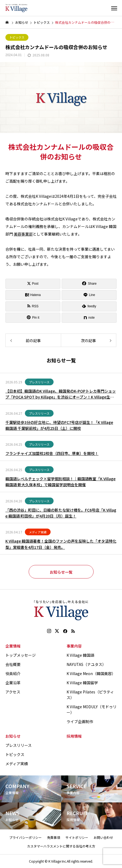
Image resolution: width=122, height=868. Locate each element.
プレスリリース (39, 382)
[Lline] (89, 295)
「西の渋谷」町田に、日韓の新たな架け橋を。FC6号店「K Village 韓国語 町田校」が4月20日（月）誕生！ (61, 513)
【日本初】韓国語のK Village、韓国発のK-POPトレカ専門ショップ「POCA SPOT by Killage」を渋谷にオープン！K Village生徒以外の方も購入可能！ (61, 394)
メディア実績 (38, 532)
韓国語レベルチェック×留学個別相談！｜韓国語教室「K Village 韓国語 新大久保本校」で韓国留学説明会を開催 (60, 482)
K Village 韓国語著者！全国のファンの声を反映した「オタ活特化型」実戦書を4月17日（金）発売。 (61, 544)
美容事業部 (23, 234)
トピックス (17, 37)
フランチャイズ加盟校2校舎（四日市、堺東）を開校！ (52, 453)
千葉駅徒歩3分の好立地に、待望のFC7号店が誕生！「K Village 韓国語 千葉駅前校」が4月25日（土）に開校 (59, 425)
